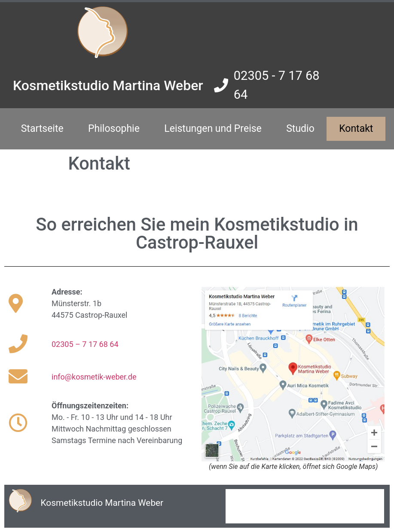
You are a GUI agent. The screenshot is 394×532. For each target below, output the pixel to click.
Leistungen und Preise (213, 129)
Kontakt (356, 129)
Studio (300, 129)
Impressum (248, 497)
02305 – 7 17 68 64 (85, 344)
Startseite (42, 129)
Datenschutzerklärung (261, 515)
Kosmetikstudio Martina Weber (108, 85)
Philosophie (114, 129)
